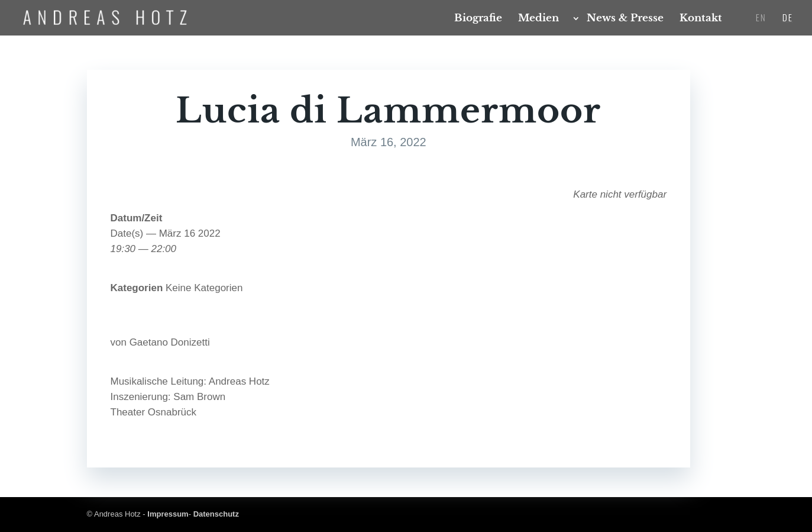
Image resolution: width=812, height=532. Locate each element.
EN (761, 18)
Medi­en (538, 19)
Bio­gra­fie (478, 19)
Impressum (168, 514)
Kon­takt (701, 19)
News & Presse (625, 19)
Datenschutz (216, 514)
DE (788, 18)
